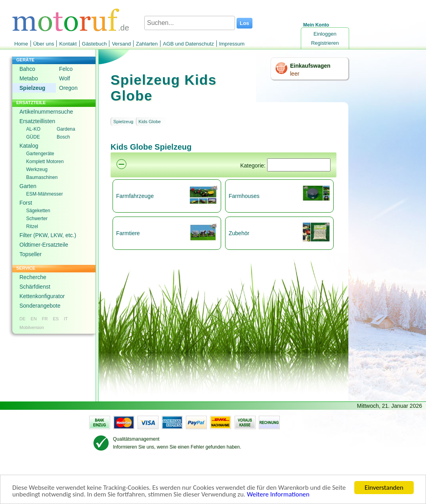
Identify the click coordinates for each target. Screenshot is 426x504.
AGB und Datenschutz (188, 44)
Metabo (29, 78)
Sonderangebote (40, 306)
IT (66, 319)
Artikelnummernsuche (46, 112)
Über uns (44, 44)
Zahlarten (147, 44)
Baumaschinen (42, 177)
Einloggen (325, 34)
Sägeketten (38, 211)
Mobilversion (32, 327)
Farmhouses (244, 196)
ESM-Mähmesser (45, 194)
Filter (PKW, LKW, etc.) (48, 235)
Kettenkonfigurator (42, 296)
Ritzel (32, 226)
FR (45, 319)
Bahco (27, 69)
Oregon (68, 88)
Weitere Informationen (278, 495)
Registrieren (325, 43)
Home (21, 44)
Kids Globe (150, 122)
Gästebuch (95, 44)
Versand (121, 44)
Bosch (63, 137)
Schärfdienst (35, 287)
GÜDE (33, 137)
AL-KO (33, 129)
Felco (66, 69)
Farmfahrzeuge (135, 196)
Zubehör (239, 233)
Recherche (33, 277)
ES (56, 319)
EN (33, 319)
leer (295, 74)
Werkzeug (37, 169)
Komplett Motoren (45, 162)
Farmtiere (128, 233)
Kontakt (68, 44)
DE (22, 319)
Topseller (31, 254)
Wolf (65, 78)
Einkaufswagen (310, 66)
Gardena (66, 129)
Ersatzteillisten (37, 121)
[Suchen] (299, 165)
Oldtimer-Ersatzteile (44, 245)
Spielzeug (32, 88)
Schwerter (37, 219)
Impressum (232, 44)
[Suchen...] (190, 23)
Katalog (29, 146)
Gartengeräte (40, 154)
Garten (28, 186)
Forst (26, 203)
